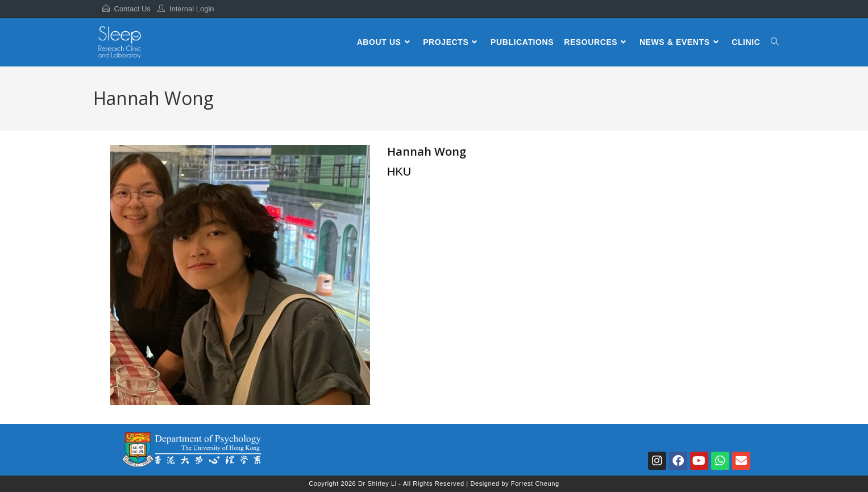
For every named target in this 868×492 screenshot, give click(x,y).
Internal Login (192, 9)
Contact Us (132, 9)
